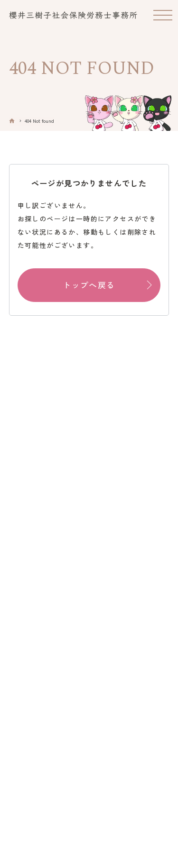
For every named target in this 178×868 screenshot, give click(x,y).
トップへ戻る (89, 285)
